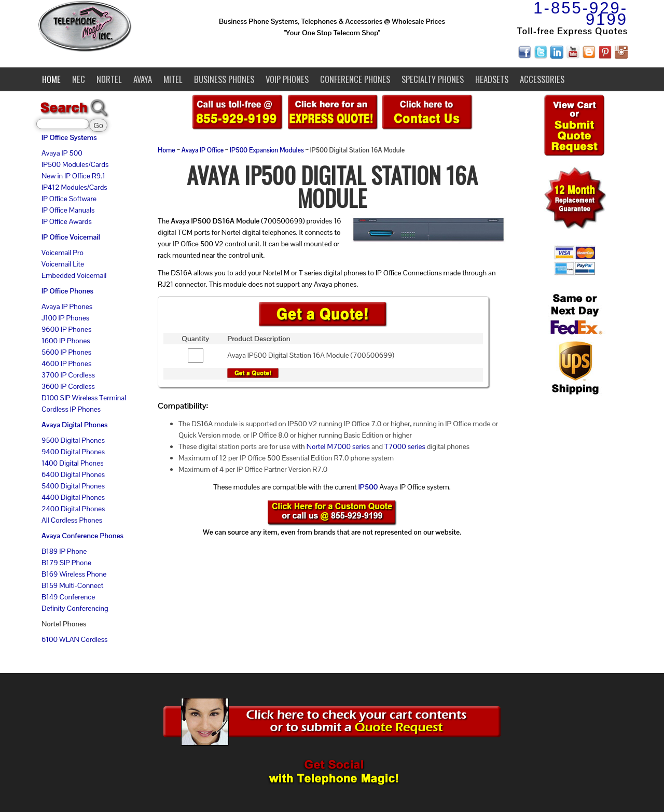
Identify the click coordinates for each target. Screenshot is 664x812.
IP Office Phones (67, 291)
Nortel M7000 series (338, 446)
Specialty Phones (433, 79)
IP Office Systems (69, 137)
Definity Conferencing (75, 608)
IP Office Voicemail (71, 237)
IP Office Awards (67, 221)
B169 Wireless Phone (74, 574)
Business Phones (224, 79)
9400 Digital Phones (73, 452)
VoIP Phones (287, 79)
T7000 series (405, 446)
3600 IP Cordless (68, 386)
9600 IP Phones (66, 329)
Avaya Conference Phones (82, 536)
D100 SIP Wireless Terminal (84, 398)
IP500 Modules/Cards (75, 164)
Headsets (492, 79)
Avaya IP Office (203, 150)
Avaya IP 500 (62, 153)
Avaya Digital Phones (74, 425)
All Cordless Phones (72, 520)
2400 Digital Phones (73, 509)
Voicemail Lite (63, 264)
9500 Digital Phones (73, 440)
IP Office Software (69, 199)
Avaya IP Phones (67, 306)
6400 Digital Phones (73, 474)
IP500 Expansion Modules (267, 150)
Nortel (109, 79)
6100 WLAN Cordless (74, 639)
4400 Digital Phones (73, 497)
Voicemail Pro (63, 253)
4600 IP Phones (66, 363)
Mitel (173, 79)
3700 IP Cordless (68, 375)
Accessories (542, 79)
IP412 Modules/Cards (74, 187)
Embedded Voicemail (74, 275)
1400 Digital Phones (73, 463)
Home (51, 79)
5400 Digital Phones (73, 486)
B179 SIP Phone (66, 563)
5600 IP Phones (66, 352)
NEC (79, 79)
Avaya (143, 79)
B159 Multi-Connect (72, 585)
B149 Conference (68, 597)
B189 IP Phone (64, 551)
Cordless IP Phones (71, 409)
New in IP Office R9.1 (73, 176)
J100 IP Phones (65, 318)
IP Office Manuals (68, 210)
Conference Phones (355, 79)
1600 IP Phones (66, 341)
